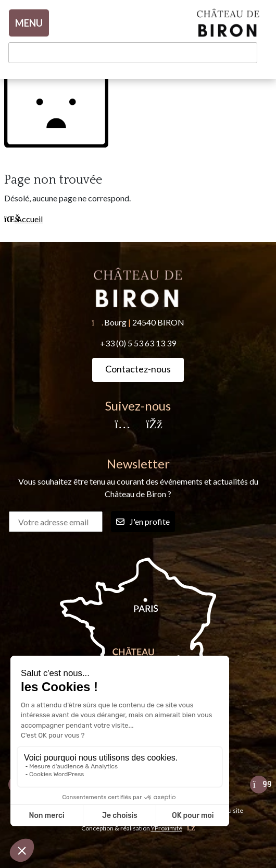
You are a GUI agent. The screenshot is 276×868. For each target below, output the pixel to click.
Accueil (23, 219)
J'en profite (143, 522)
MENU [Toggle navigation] (29, 23)
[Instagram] (122, 425)
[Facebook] (154, 425)
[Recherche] (133, 53)
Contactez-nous (138, 369)
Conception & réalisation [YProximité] (138, 828)
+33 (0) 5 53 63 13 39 (138, 343)
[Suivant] (259, 785)
